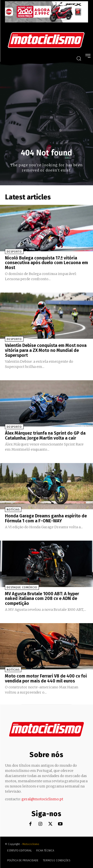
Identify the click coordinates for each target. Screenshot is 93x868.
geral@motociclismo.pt (42, 799)
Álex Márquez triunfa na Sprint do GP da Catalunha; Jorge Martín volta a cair (45, 436)
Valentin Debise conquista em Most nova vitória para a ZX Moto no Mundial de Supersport (46, 350)
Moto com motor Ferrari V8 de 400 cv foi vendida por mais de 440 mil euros (46, 678)
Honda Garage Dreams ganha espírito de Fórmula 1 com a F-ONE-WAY (46, 518)
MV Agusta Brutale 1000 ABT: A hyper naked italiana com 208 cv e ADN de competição (42, 599)
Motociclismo (31, 844)
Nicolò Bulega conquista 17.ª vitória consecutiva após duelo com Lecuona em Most (46, 263)
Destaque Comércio (22, 587)
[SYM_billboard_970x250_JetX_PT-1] (46, 21)
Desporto (14, 252)
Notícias (13, 510)
